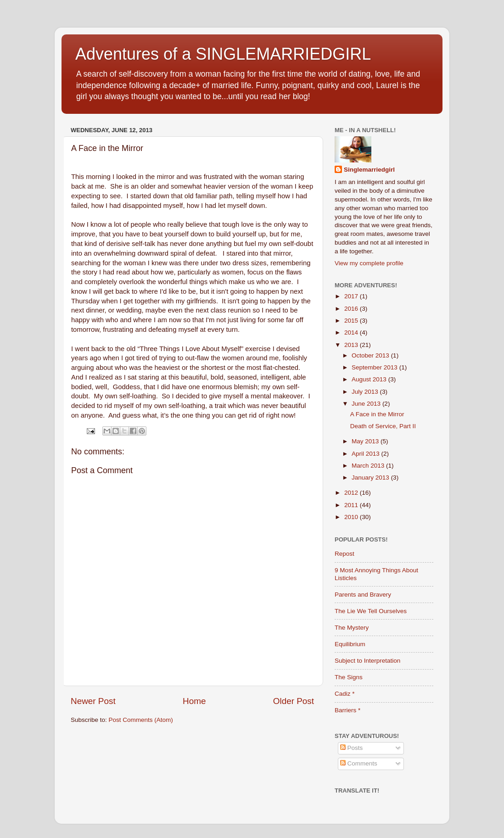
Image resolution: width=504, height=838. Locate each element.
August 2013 (370, 379)
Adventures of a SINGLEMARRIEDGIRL (223, 54)
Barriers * (347, 710)
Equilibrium (350, 644)
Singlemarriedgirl (369, 170)
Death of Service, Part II (383, 426)
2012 (352, 493)
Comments (359, 763)
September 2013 (375, 367)
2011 (352, 505)
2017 (352, 296)
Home (194, 701)
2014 (352, 332)
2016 (352, 309)
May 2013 (366, 441)
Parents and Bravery (363, 595)
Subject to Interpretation (367, 661)
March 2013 (369, 466)
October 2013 (371, 355)
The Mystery (352, 628)
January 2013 (371, 478)
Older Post (294, 701)
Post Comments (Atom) (141, 720)
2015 (352, 321)
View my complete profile (369, 263)
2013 (352, 345)
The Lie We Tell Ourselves (371, 611)
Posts (352, 748)
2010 (352, 517)
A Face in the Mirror (377, 414)
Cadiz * (345, 694)
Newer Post (93, 701)
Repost (344, 554)
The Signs (349, 677)
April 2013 (367, 454)
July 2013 (366, 392)
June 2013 (367, 404)
